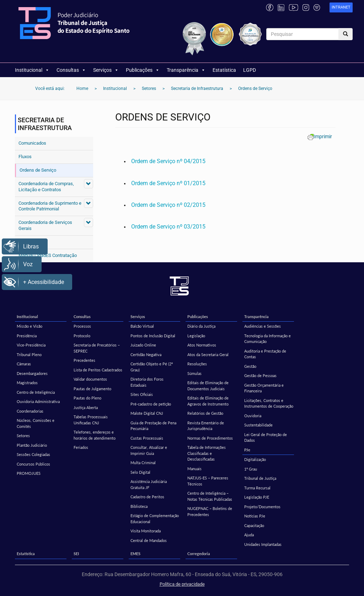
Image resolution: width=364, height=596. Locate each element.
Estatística (224, 70)
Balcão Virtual (142, 326)
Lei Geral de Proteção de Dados (266, 437)
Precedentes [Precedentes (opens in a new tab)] (84, 360)
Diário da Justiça (201, 326)
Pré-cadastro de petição (151, 404)
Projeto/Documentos (262, 507)
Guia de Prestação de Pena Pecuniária (153, 426)
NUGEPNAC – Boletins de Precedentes (210, 511)
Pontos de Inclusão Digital (153, 336)
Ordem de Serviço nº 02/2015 (168, 205)
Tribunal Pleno (29, 355)
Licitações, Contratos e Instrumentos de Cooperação (269, 403)
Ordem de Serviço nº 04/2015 (168, 161)
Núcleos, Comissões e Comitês (36, 423)
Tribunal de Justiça (260, 478)
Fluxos (25, 157)
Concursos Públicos (33, 464)
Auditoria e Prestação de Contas (265, 354)
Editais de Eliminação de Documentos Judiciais (208, 386)
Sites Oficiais (142, 394)
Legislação (196, 336)
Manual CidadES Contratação (48, 255)
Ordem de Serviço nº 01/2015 (168, 183)
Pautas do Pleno (87, 398)
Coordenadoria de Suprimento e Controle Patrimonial (50, 206)
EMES (135, 554)
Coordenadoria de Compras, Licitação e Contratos (46, 187)
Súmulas (194, 373)
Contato (26, 242)
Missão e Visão (30, 326)
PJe (247, 450)
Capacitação (254, 525)
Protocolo (82, 336)
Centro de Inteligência (36, 392)
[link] (341, 8)
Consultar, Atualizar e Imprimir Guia (149, 450)
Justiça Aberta (86, 407)
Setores (23, 436)
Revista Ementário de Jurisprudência (206, 426)
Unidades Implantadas (263, 544)
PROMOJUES (29, 473)
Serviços (106, 70)
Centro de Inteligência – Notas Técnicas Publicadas (210, 496)
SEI (76, 554)
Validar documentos (90, 379)
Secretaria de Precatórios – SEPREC (97, 348)
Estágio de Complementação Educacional (155, 519)
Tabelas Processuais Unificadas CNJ (91, 420)
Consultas (71, 70)
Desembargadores (32, 373)
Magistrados (27, 383)
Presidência (27, 336)
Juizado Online (143, 345)
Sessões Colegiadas (33, 454)
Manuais (194, 469)
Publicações (143, 70)
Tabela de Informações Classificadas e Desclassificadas (207, 453)
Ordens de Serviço (38, 170)
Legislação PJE (257, 497)
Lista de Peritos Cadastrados (98, 370)
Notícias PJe (255, 516)
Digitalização (255, 459)
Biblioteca (139, 506)
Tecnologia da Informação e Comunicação (267, 339)
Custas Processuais (147, 438)
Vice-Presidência (31, 345)
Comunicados (32, 143)
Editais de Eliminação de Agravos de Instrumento (208, 401)
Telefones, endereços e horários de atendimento (95, 435)
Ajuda (249, 535)
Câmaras (24, 364)
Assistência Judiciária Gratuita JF (149, 484)
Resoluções (197, 364)
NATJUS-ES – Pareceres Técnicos (208, 481)
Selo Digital (140, 472)
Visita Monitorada (146, 531)
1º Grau (251, 469)
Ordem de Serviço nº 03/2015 (168, 227)
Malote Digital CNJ (147, 413)
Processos (82, 326)
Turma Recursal (257, 488)
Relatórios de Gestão (205, 413)
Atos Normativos (202, 345)
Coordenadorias (30, 411)
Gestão (250, 366)
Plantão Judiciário (32, 445)
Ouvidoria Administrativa (38, 401)
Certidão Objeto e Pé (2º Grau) (152, 367)
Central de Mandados (149, 540)
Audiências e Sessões (263, 326)
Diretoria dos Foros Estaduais (147, 382)
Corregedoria (199, 554)
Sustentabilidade (258, 425)
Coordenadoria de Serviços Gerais (45, 225)
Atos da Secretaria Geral (208, 355)
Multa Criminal (143, 463)
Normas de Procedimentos (210, 438)
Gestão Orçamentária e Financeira (264, 388)
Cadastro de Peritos (147, 497)
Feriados (81, 447)
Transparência (186, 70)
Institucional (32, 70)
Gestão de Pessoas (260, 375)
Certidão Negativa (146, 355)
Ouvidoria (253, 416)
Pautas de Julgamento (92, 389)
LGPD (250, 70)
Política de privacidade (182, 584)
